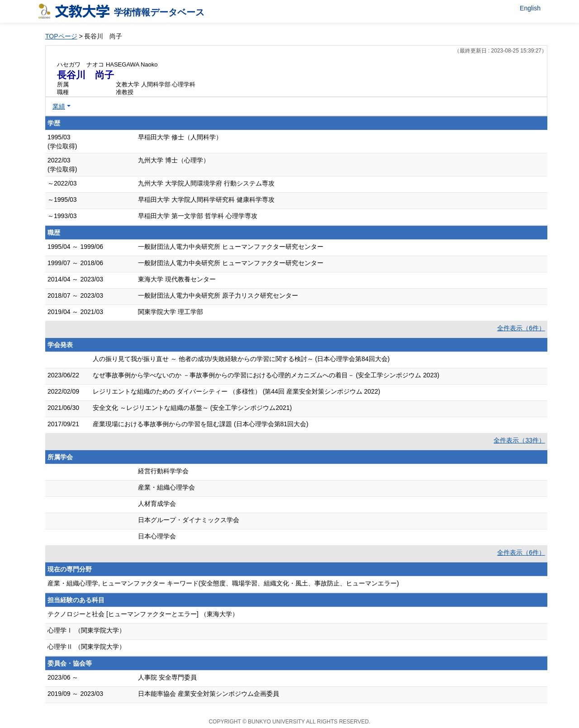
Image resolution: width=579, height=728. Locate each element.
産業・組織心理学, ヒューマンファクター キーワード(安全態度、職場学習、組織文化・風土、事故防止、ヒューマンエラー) (223, 583)
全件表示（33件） (519, 440)
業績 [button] (59, 106)
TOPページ (61, 36)
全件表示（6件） (521, 328)
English (530, 8)
